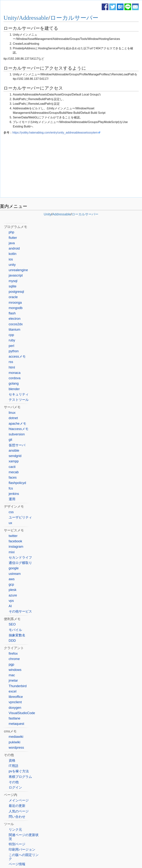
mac (12, 675)
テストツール (19, 400)
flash (12, 313)
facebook (15, 541)
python (14, 351)
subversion (17, 434)
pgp (11, 664)
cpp (11, 335)
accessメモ (17, 357)
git (10, 440)
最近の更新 (17, 806)
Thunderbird (18, 686)
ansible (14, 451)
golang (14, 383)
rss (11, 362)
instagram (16, 547)
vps (11, 601)
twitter (13, 536)
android (14, 248)
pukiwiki (15, 742)
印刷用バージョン (22, 850)
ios (11, 259)
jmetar (13, 681)
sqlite (13, 286)
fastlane (15, 718)
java (12, 243)
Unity (10, 18)
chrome (14, 659)
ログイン (15, 787)
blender (14, 389)
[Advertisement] (71, 167)
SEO (12, 624)
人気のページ (19, 811)
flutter (13, 238)
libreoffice (16, 697)
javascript (16, 275)
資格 (12, 760)
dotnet (13, 418)
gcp (11, 584)
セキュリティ (19, 394)
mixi (12, 552)
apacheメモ (17, 424)
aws (12, 579)
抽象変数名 (17, 635)
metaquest (16, 724)
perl (11, 346)
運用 (12, 499)
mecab (14, 472)
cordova (15, 378)
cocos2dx (16, 324)
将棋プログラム (20, 777)
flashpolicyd (17, 483)
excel (13, 691)
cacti (12, 467)
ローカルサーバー (74, 18)
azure (13, 595)
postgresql (16, 292)
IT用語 (13, 766)
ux (10, 523)
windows (15, 670)
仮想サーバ (17, 445)
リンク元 (15, 830)
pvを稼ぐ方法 (19, 771)
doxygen (15, 708)
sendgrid (15, 456)
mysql (13, 281)
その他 (14, 782)
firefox (13, 654)
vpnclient (15, 702)
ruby (12, 340)
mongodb (16, 308)
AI (10, 606)
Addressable (34, 18)
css (11, 512)
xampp (14, 461)
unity (12, 265)
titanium (15, 330)
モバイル (15, 630)
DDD (12, 641)
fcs (11, 488)
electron (15, 319)
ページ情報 (17, 864)
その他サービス (20, 611)
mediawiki (16, 737)
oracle (13, 297)
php (11, 232)
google (14, 568)
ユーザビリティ (20, 517)
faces (13, 478)
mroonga (15, 303)
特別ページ (17, 844)
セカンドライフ (20, 557)
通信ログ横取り (20, 563)
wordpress (16, 748)
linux (12, 413)
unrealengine (18, 270)
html (12, 367)
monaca (15, 373)
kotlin (13, 254)
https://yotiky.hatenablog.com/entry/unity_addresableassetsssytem (55, 133)
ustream (15, 574)
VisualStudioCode (22, 713)
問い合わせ (17, 817)
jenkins (14, 494)
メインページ (19, 800)
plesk (13, 590)
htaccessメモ (19, 429)
